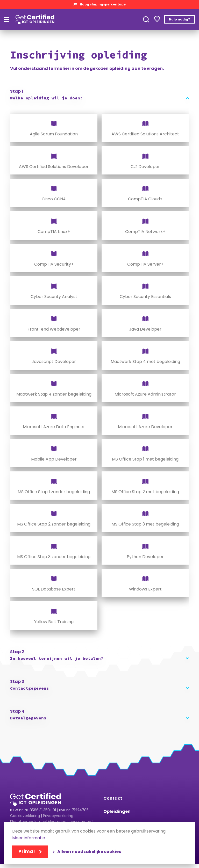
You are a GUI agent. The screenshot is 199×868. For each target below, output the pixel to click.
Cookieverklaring (25, 816)
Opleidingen (117, 811)
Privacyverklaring (58, 816)
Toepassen (146, 19)
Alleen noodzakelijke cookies (89, 852)
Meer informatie (29, 838)
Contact (113, 798)
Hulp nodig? (180, 19)
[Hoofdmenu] (7, 20)
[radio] (54, 128)
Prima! (27, 851)
